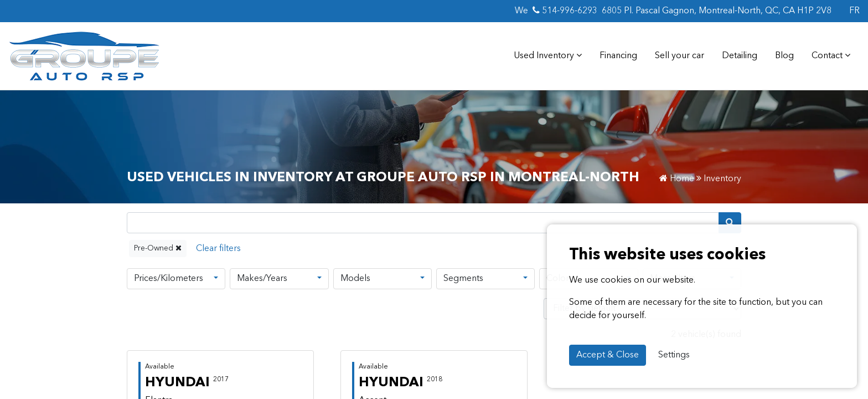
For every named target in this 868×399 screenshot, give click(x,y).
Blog (788, 56)
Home (682, 179)
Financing (622, 56)
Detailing (743, 56)
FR (854, 11)
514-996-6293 (563, 11)
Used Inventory (553, 56)
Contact (832, 56)
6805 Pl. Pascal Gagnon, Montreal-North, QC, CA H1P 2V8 (714, 11)
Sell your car (684, 56)
